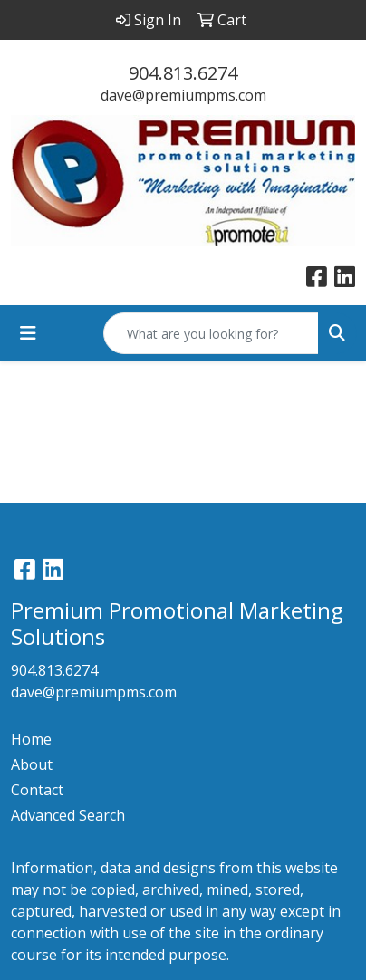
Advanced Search (68, 815)
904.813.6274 (183, 73)
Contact (37, 790)
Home (31, 739)
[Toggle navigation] (28, 333)
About (32, 764)
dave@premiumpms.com (183, 95)
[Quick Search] (211, 333)
